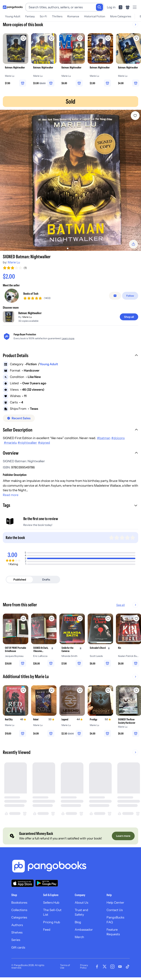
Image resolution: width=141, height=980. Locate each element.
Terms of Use (65, 966)
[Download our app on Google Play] (47, 883)
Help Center (115, 902)
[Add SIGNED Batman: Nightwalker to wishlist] (135, 116)
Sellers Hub (51, 902)
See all (132, 605)
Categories (19, 917)
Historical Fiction (95, 16)
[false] (115, 296)
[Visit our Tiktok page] (128, 967)
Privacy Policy (84, 966)
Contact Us (115, 910)
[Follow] (130, 296)
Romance (73, 16)
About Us (81, 902)
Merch (79, 937)
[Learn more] (123, 836)
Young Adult (13, 16)
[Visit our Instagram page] (112, 967)
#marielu (10, 443)
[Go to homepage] (13, 7)
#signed (44, 443)
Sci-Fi (43, 16)
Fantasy (30, 16)
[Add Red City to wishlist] (23, 690)
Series (16, 940)
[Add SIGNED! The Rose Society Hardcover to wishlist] (136, 690)
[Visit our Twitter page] (105, 967)
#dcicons (118, 438)
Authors (17, 925)
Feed (47, 930)
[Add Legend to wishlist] (80, 690)
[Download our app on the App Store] (23, 883)
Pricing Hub (52, 922)
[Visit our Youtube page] (120, 967)
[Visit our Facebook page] (97, 967)
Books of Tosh (31, 294)
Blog (78, 922)
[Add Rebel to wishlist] (52, 690)
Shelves (17, 932)
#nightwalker (27, 443)
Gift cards (18, 947)
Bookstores (19, 902)
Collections (19, 910)
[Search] (99, 7)
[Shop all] (129, 317)
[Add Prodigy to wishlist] (108, 690)
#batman (104, 438)
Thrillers (57, 16)
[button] (70, 356)
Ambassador (84, 930)
